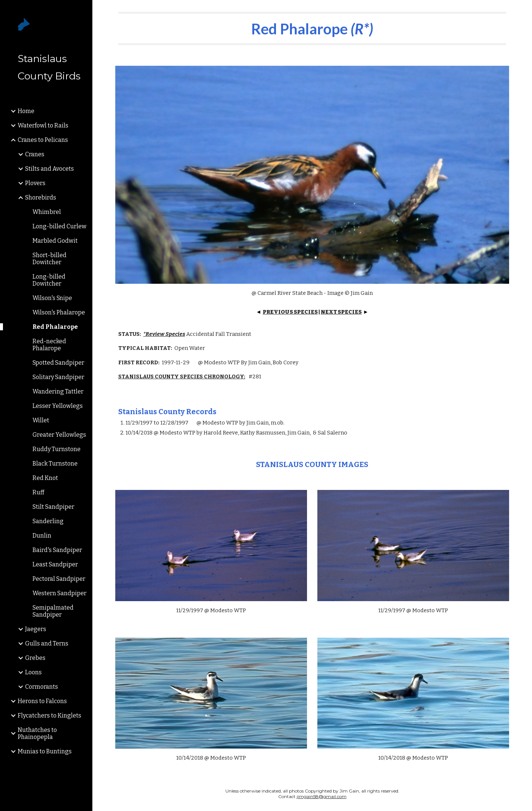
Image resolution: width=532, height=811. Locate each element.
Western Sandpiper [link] (59, 593)
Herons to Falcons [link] (42, 701)
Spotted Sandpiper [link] (58, 363)
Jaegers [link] (36, 629)
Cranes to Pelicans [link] (43, 140)
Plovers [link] (35, 183)
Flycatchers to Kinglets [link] (50, 715)
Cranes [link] (35, 154)
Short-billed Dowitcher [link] (50, 259)
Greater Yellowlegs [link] (59, 435)
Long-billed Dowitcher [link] (49, 280)
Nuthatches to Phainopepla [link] (37, 733)
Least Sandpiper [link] (55, 564)
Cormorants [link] (42, 687)
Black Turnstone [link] (55, 464)
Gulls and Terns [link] (47, 643)
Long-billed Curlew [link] (59, 226)
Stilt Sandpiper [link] (53, 507)
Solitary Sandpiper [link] (58, 377)
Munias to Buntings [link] (45, 751)
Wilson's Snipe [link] (52, 298)
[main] (312, 28)
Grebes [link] (35, 658)
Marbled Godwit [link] (55, 241)
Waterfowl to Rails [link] (43, 125)
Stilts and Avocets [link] (50, 169)
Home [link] (26, 111)
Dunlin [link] (42, 536)
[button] (523, 10)
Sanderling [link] (48, 521)
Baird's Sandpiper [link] (57, 550)
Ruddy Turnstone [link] (57, 449)
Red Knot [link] (45, 478)
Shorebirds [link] (41, 197)
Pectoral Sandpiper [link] (59, 579)
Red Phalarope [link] (55, 327)
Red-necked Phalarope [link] (49, 345)
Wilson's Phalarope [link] (59, 312)
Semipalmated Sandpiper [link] (53, 611)
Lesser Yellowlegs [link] (58, 406)
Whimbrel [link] (47, 212)
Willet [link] (41, 420)
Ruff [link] (38, 492)
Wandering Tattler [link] (58, 391)
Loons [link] (33, 672)
